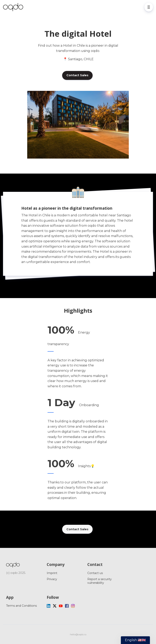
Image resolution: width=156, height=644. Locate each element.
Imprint (52, 573)
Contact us (95, 573)
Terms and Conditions (21, 606)
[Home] (14, 7)
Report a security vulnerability (100, 581)
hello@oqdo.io (78, 634)
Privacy (52, 579)
